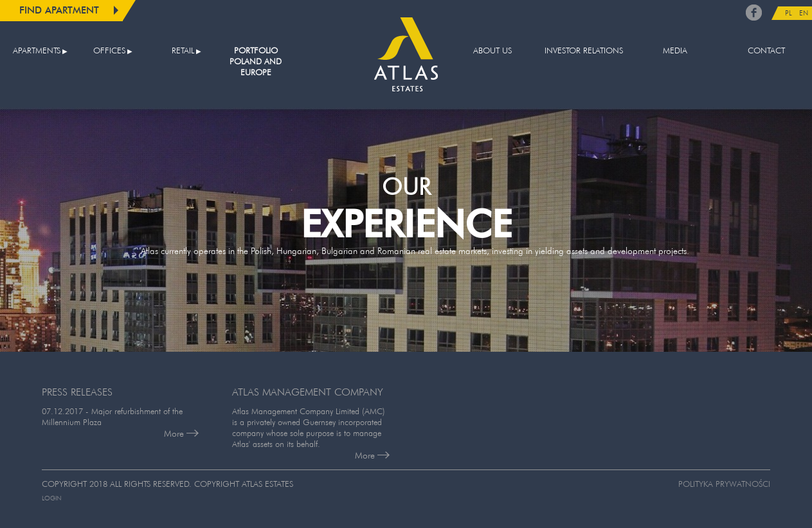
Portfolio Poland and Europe (256, 61)
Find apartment (59, 10)
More (181, 433)
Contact (766, 50)
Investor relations (584, 50)
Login (51, 498)
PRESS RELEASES (77, 392)
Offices (109, 50)
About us (492, 50)
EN (804, 13)
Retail (183, 50)
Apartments (37, 50)
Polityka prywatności (724, 484)
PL (789, 13)
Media (675, 50)
